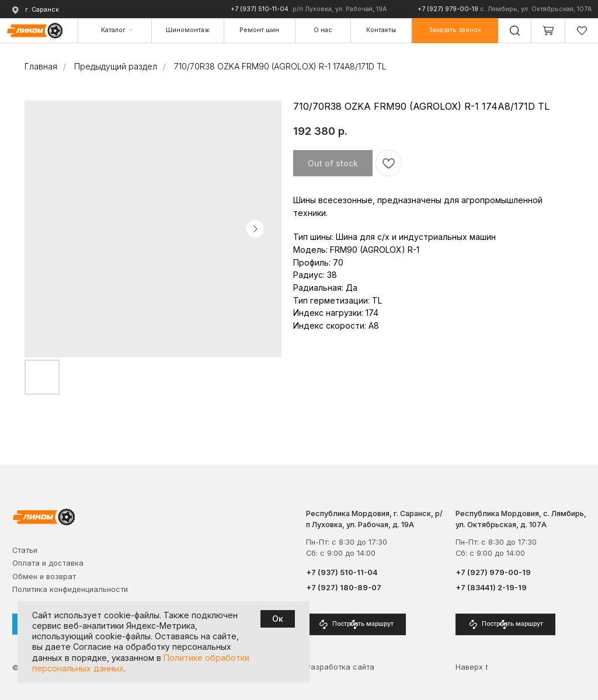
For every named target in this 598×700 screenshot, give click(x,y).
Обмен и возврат (44, 577)
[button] (455, 31)
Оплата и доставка (48, 563)
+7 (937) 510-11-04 (260, 9)
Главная (41, 66)
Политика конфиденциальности (70, 589)
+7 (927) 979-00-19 (448, 9)
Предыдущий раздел (116, 66)
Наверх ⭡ (472, 667)
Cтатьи (25, 550)
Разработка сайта (340, 667)
